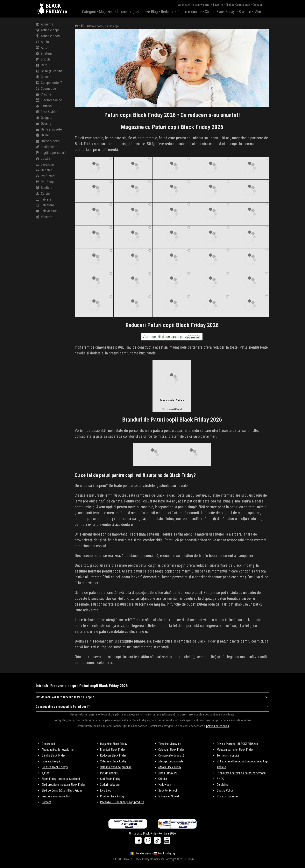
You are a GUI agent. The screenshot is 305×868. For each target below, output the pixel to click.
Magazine (106, 12)
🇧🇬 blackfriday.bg (164, 853)
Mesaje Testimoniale (171, 761)
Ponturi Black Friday (112, 796)
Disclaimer (223, 785)
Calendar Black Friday (171, 750)
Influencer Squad (169, 796)
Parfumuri (45, 176)
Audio (42, 42)
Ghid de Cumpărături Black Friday (62, 790)
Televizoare (46, 211)
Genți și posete (49, 129)
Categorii (89, 12)
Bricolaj (44, 59)
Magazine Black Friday (114, 744)
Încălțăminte (47, 147)
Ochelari (44, 170)
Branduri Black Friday (113, 750)
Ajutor (45, 773)
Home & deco (48, 141)
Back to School (168, 790)
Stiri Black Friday (110, 779)
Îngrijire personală (51, 153)
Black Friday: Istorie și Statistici (61, 779)
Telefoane (45, 205)
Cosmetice (46, 89)
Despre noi (48, 744)
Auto (42, 48)
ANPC (220, 779)
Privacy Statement (228, 796)
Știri (258, 12)
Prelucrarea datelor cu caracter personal (241, 773)
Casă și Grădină (49, 71)
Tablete (43, 199)
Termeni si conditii (228, 755)
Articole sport (48, 36)
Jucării (43, 159)
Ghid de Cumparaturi (238, 5)
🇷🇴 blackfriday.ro (141, 853)
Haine (42, 135)
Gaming (43, 124)
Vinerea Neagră (51, 761)
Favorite (218, 5)
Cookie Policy (225, 790)
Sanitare (44, 188)
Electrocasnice (49, 100)
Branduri (245, 12)
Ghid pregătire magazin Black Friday (64, 785)
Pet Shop (45, 182)
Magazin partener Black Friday (235, 750)
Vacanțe (44, 217)
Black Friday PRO (169, 773)
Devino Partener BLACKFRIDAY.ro (237, 744)
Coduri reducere (190, 12)
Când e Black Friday (220, 12)
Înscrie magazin (129, 12)
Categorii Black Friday (113, 761)
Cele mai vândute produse (116, 767)
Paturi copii (112, 26)
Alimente (45, 24)
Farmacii (44, 106)
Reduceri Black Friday (113, 755)
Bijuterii (44, 53)
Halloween (165, 785)
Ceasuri (44, 77)
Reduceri (168, 12)
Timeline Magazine (170, 744)
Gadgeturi (45, 118)
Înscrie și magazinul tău (56, 796)
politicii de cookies (218, 726)
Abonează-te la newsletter (194, 5)
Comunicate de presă (171, 755)
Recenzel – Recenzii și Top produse (122, 802)
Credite (43, 94)
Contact (257, 5)
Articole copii (48, 30)
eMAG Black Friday (170, 767)
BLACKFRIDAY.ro (57, 9)
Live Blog (151, 12)
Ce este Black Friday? (55, 767)
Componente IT (49, 83)
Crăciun (163, 779)
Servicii (44, 194)
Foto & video (47, 112)
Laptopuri (45, 164)
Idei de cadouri (109, 773)
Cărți (42, 65)
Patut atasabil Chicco (172, 400)
